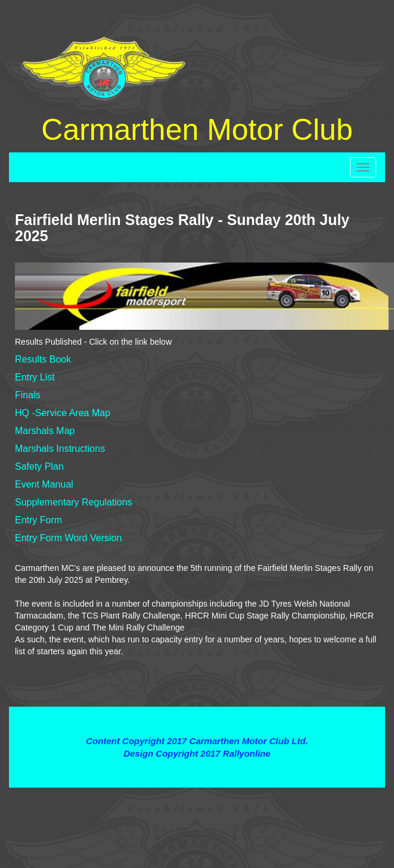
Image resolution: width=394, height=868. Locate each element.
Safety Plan (39, 466)
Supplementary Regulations (74, 502)
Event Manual (44, 484)
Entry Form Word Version (68, 538)
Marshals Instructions (60, 449)
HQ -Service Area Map (63, 413)
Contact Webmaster (197, 766)
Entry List (35, 377)
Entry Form (38, 520)
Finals (28, 395)
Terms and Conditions (197, 719)
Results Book (43, 359)
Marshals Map (45, 431)
